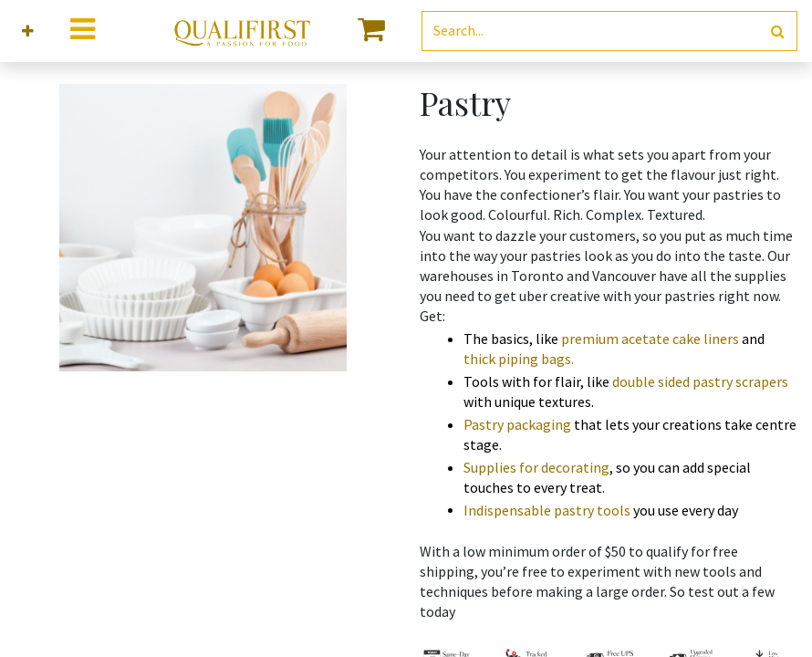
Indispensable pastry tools (547, 510)
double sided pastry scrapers (700, 381)
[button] (28, 31)
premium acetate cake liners (650, 339)
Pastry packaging (517, 424)
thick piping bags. (519, 359)
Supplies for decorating (536, 467)
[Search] (778, 31)
